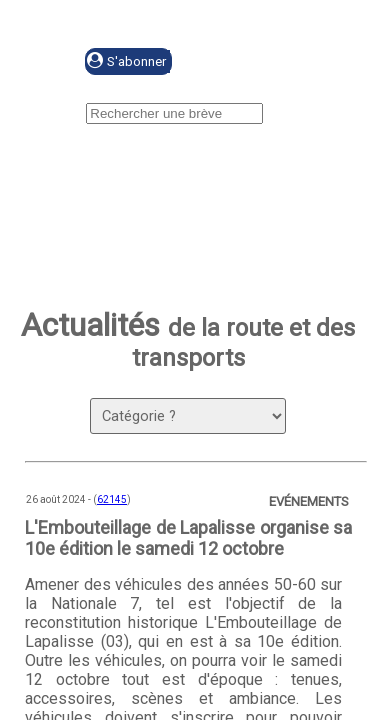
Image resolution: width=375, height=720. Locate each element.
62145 (112, 499)
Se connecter (266, 62)
